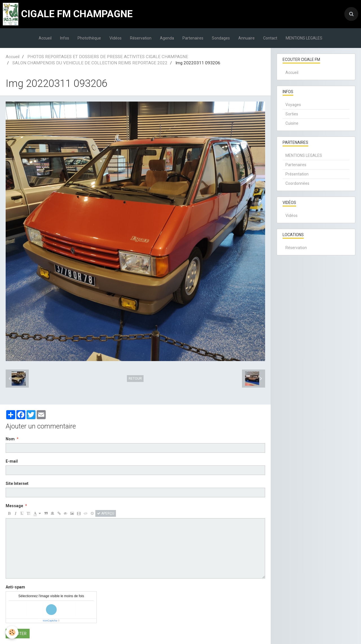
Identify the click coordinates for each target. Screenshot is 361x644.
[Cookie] (12, 632)
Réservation (141, 38)
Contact (270, 38)
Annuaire (246, 38)
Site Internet (17, 483)
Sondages (221, 38)
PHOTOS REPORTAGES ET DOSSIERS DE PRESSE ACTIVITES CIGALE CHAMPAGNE (108, 57)
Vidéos (115, 38)
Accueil (45, 38)
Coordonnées (297, 183)
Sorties (292, 114)
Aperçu (106, 513)
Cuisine (292, 123)
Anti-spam (15, 587)
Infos (65, 38)
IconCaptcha (50, 621)
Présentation (297, 174)
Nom (10, 439)
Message (14, 506)
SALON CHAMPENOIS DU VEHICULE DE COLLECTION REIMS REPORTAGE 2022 (90, 63)
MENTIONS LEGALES (304, 38)
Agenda (167, 38)
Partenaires (193, 38)
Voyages (293, 105)
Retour (135, 379)
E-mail (12, 461)
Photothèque (89, 38)
